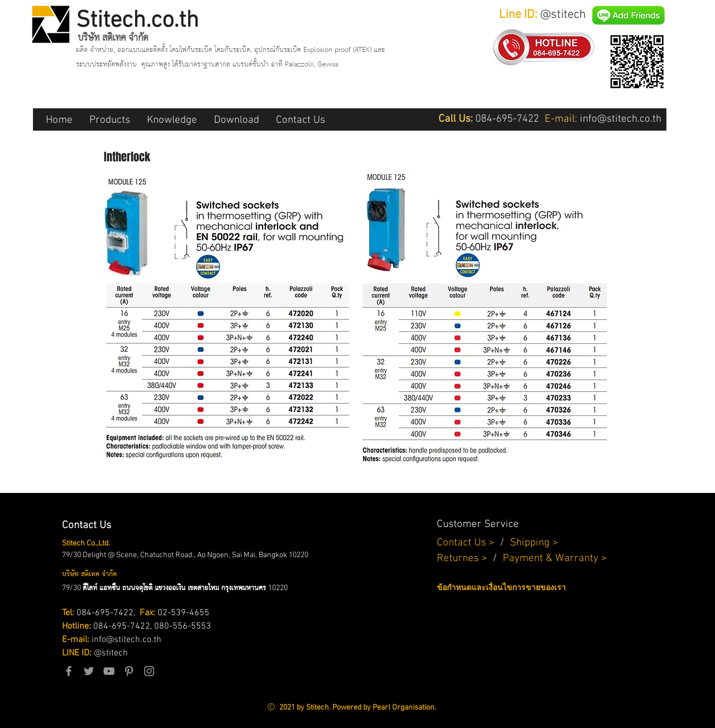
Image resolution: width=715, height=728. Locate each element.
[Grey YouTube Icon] (109, 671)
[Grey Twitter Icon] (89, 671)
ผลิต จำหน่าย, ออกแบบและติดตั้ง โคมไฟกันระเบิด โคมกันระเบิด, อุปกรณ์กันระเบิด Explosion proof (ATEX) (225, 50)
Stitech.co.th (137, 21)
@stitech (111, 653)
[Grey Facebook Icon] (69, 671)
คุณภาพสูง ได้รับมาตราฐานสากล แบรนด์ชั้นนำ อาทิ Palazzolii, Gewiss (240, 64)
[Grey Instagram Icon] (149, 671)
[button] (110, 119)
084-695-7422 (105, 613)
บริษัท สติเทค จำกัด (113, 38)
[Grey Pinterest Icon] (129, 671)
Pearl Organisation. (404, 708)
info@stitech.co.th (127, 640)
